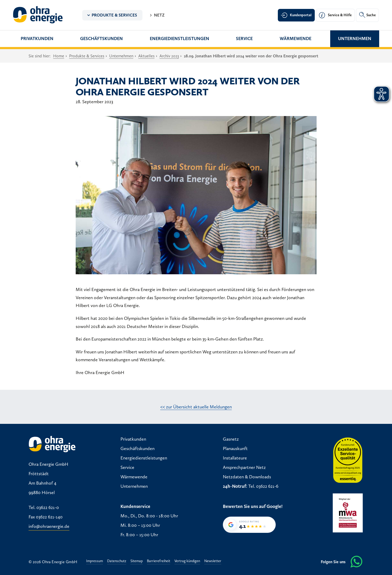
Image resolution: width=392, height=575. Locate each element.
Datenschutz (117, 561)
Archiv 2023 (169, 56)
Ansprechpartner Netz (244, 467)
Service (244, 39)
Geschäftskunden (101, 39)
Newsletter (213, 561)
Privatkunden (37, 39)
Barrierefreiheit (159, 561)
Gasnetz (231, 439)
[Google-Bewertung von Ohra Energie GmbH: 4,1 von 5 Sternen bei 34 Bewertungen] (249, 525)
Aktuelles (146, 56)
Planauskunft (235, 448)
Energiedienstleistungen (180, 39)
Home (59, 56)
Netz (159, 15)
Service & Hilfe (340, 15)
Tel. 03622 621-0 (44, 507)
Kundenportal (301, 15)
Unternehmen (355, 39)
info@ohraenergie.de (49, 526)
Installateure (235, 458)
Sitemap (137, 561)
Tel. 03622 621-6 (263, 486)
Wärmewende (296, 39)
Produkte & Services (114, 15)
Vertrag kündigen (187, 561)
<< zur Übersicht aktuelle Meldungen (196, 407)
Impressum (95, 561)
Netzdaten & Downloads (247, 477)
